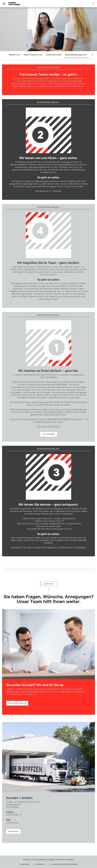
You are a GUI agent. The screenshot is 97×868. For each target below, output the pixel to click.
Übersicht (15, 55)
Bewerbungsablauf (76, 55)
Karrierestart (54, 55)
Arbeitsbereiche (33, 55)
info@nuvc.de (12, 822)
